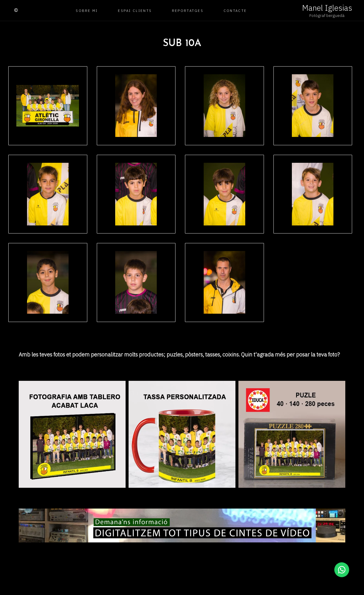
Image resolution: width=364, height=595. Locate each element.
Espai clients (135, 11)
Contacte (235, 11)
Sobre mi (87, 11)
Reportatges (188, 11)
